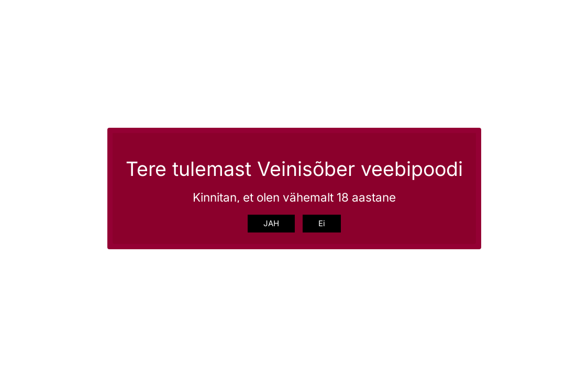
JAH (271, 223)
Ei (322, 223)
